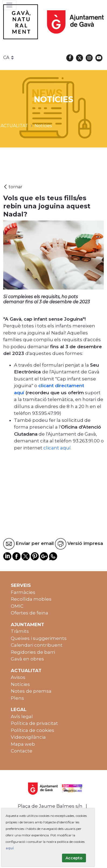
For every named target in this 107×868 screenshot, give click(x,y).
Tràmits (20, 631)
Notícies (20, 684)
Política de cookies (32, 730)
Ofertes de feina (30, 613)
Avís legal (22, 716)
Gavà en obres (27, 659)
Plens (17, 698)
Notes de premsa (31, 691)
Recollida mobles (31, 599)
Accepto (74, 858)
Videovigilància (28, 737)
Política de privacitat (34, 723)
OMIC (17, 606)
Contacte (22, 751)
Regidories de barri (33, 652)
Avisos (18, 677)
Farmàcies (23, 592)
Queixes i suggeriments (39, 638)
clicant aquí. (57, 448)
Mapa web (23, 744)
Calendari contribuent (37, 645)
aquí (10, 848)
